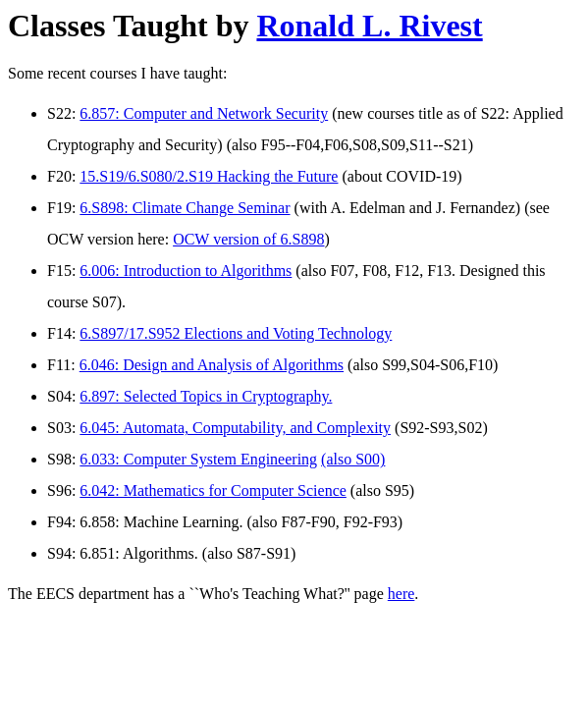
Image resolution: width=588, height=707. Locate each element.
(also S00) (353, 459)
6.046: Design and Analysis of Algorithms (212, 365)
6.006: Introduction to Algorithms (186, 271)
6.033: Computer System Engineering (198, 459)
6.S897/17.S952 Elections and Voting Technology (236, 333)
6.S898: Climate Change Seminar (185, 208)
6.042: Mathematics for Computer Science (213, 490)
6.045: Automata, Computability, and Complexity (235, 428)
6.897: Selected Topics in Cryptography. (206, 396)
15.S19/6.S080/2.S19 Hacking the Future (209, 176)
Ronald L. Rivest (369, 26)
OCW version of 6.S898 (248, 239)
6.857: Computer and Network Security (204, 113)
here (401, 594)
